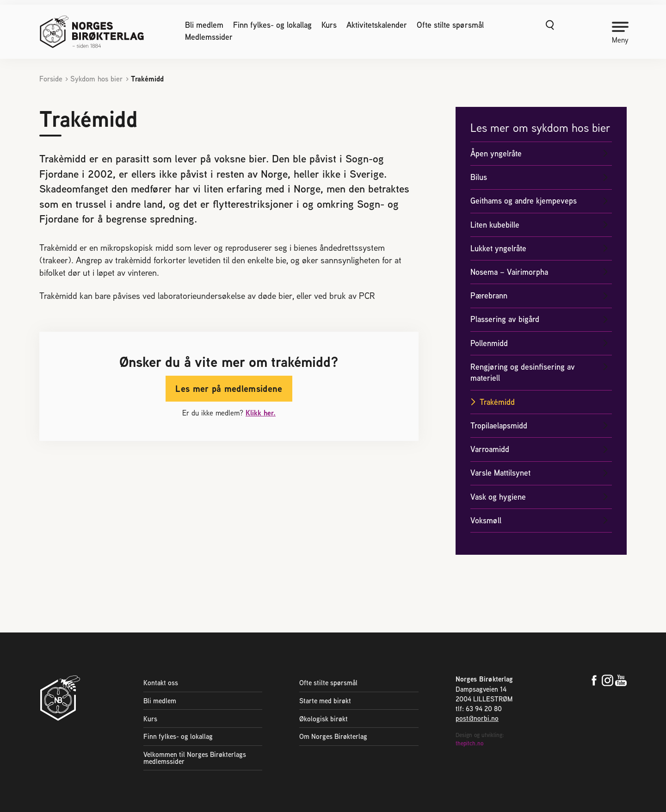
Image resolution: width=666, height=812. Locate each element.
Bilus (479, 177)
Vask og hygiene (498, 497)
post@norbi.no (477, 718)
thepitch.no (469, 743)
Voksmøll (486, 520)
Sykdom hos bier (96, 79)
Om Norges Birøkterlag (333, 736)
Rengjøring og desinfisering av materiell (523, 372)
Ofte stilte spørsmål (450, 25)
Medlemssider (209, 37)
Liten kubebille (495, 225)
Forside (51, 79)
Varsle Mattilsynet (500, 473)
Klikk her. (261, 413)
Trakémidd (497, 402)
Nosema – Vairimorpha (509, 272)
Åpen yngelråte (496, 153)
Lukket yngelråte (498, 248)
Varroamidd (490, 449)
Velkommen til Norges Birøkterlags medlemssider (195, 758)
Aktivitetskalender (377, 25)
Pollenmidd (489, 343)
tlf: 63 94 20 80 (479, 709)
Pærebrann (489, 295)
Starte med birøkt (325, 701)
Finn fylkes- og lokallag (272, 25)
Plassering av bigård (505, 319)
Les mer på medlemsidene (229, 388)
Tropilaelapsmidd (499, 425)
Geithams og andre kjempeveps (524, 201)
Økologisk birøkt (324, 719)
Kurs (329, 25)
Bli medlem (204, 25)
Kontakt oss (161, 683)
